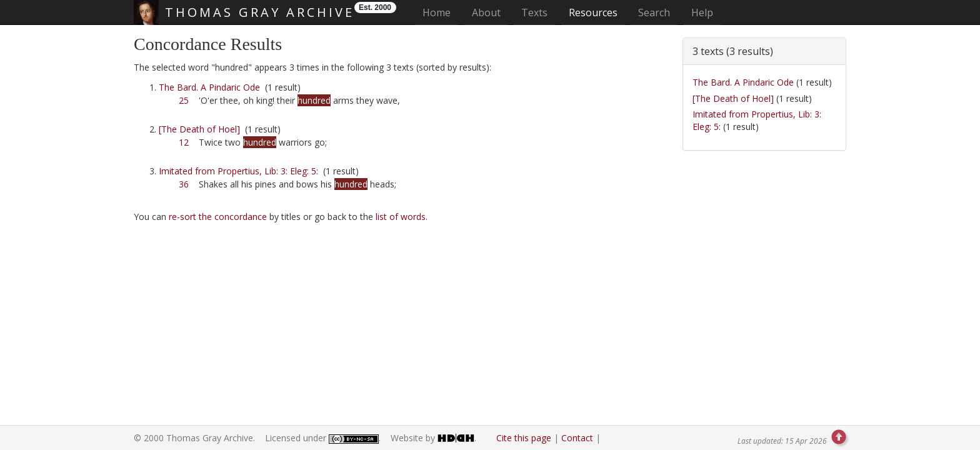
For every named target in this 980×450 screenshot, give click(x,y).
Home (440, 12)
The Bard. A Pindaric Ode (209, 87)
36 (184, 184)
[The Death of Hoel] (199, 129)
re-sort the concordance (218, 217)
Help (702, 12)
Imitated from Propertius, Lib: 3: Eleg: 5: (238, 171)
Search (654, 12)
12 (184, 142)
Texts (534, 12)
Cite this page (524, 438)
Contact (577, 438)
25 (184, 100)
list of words (401, 217)
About (486, 12)
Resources (593, 12)
